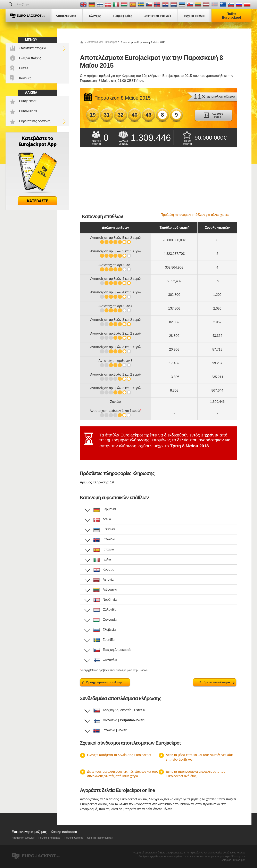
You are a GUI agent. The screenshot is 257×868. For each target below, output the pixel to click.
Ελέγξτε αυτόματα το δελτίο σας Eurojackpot (119, 755)
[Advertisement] (159, 182)
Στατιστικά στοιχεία (33, 48)
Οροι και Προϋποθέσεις (100, 838)
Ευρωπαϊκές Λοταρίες (35, 121)
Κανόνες (25, 78)
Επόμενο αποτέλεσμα (215, 682)
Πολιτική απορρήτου (49, 838)
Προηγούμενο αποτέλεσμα (105, 682)
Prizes (24, 68)
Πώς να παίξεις (30, 58)
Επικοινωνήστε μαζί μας (29, 832)
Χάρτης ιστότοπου (64, 832)
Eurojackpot (28, 101)
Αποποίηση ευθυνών (23, 838)
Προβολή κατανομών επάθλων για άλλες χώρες (195, 215)
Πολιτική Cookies (74, 838)
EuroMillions (28, 111)
